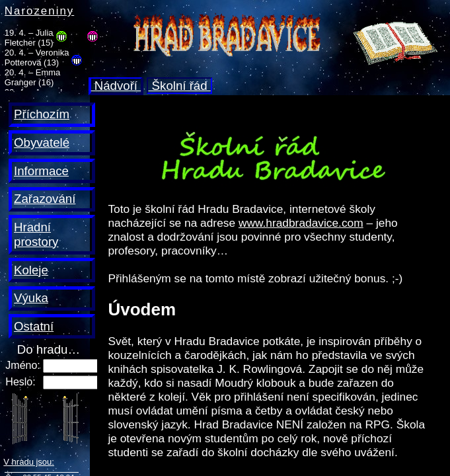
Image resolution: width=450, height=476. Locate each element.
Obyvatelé (42, 142)
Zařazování (45, 199)
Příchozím (42, 114)
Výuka (31, 298)
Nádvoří (116, 86)
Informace (41, 171)
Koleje (31, 270)
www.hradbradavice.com (301, 223)
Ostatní (34, 326)
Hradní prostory (36, 234)
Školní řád (179, 86)
